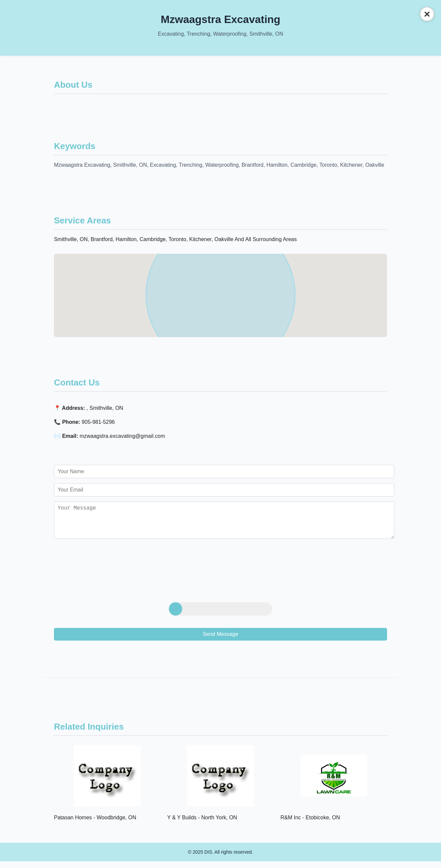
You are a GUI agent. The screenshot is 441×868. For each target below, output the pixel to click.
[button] (220, 289)
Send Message (221, 641)
